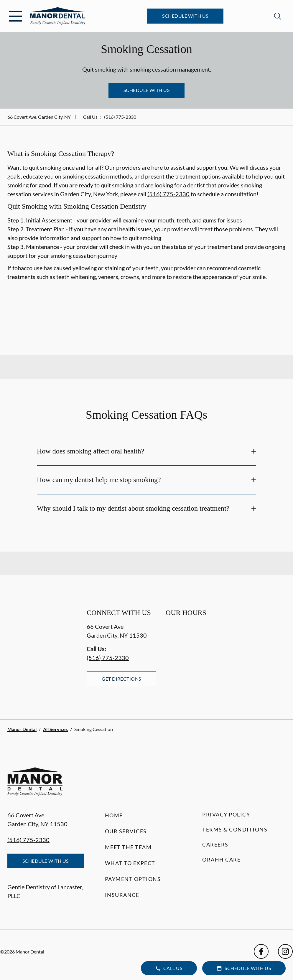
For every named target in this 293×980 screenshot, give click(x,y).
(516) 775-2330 (120, 117)
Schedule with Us (185, 16)
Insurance (122, 895)
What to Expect (130, 863)
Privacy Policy (226, 814)
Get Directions (121, 679)
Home (114, 815)
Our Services (126, 831)
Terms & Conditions (235, 829)
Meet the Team (128, 847)
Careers (215, 844)
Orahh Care (221, 859)
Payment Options (133, 879)
